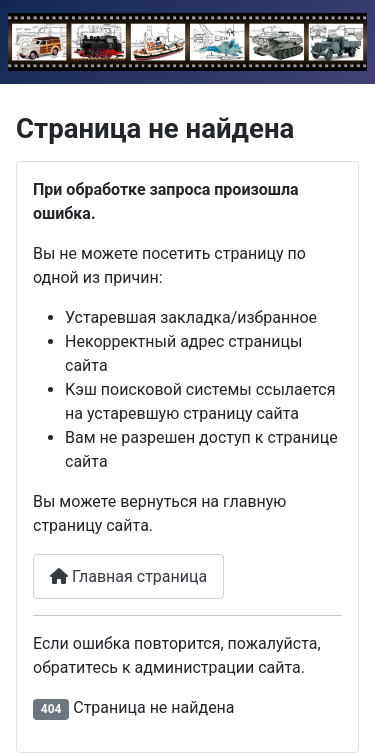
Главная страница (128, 576)
